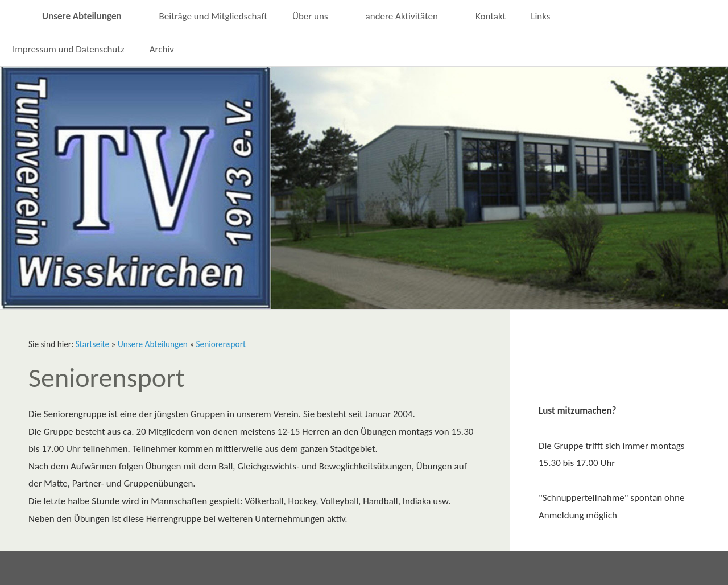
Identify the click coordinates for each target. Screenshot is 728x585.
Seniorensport (221, 344)
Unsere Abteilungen (153, 344)
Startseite (92, 344)
